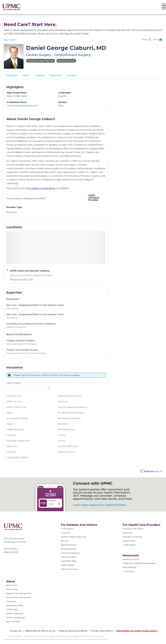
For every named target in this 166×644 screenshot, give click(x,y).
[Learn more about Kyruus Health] (151, 471)
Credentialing (129, 545)
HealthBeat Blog (69, 561)
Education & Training (132, 537)
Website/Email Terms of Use (40, 631)
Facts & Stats (12, 589)
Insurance (72, 75)
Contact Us (15, 631)
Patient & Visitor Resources (73, 537)
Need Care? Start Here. (30, 24)
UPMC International (16, 618)
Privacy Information (102, 631)
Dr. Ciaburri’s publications (41, 188)
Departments (129, 541)
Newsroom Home (131, 559)
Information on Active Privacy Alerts (137, 631)
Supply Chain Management (19, 593)
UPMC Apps (12, 609)
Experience (56, 75)
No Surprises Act (69, 549)
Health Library (67, 565)
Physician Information (133, 529)
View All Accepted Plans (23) (22, 106)
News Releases (130, 567)
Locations (40, 75)
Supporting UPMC (15, 605)
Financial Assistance (70, 553)
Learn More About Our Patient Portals (99, 505)
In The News (128, 571)
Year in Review (13, 622)
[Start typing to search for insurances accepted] (29, 388)
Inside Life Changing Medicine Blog (139, 563)
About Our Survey (69, 569)
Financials (11, 601)
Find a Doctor (67, 529)
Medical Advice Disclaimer (73, 631)
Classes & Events (69, 557)
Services (65, 541)
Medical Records (69, 545)
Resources (128, 533)
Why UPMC (12, 585)
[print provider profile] (158, 40)
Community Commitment (19, 597)
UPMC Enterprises (15, 613)
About (26, 75)
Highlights (12, 75)
